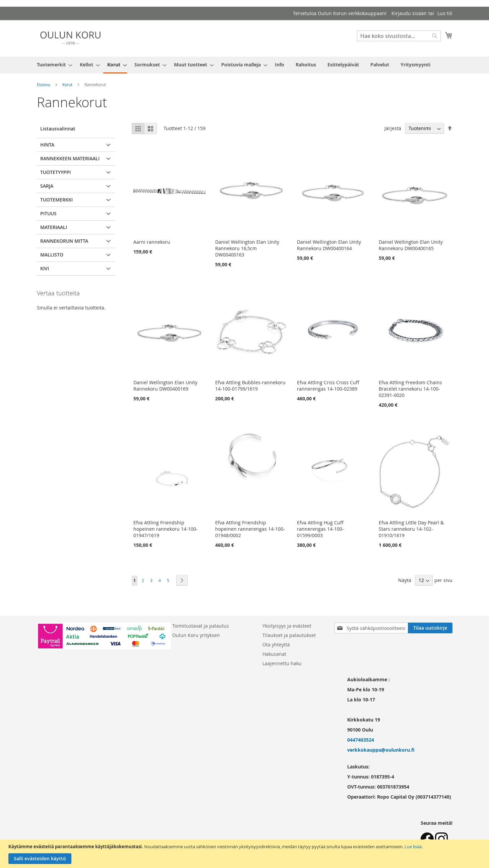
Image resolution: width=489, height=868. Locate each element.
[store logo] (70, 38)
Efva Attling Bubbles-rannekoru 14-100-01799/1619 (250, 386)
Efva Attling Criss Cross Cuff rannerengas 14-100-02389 (328, 386)
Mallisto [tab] (52, 255)
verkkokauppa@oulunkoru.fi (381, 750)
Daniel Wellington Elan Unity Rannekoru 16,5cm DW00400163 (247, 248)
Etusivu (44, 84)
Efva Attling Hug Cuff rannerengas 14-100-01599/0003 (320, 529)
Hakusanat (274, 654)
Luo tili (445, 13)
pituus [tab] (48, 213)
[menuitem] (53, 65)
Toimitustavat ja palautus (201, 626)
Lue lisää (413, 847)
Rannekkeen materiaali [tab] (70, 158)
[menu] (245, 65)
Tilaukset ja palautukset (289, 635)
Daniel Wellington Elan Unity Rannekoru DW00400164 (329, 245)
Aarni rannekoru (152, 242)
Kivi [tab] (45, 268)
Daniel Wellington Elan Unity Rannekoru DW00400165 (411, 245)
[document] (245, 854)
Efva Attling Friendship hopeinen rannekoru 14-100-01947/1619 (166, 529)
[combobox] (399, 36)
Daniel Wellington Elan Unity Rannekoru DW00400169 (165, 386)
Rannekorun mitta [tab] (64, 241)
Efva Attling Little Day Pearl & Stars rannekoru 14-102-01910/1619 (411, 529)
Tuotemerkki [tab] (56, 200)
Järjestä (393, 128)
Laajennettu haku (282, 663)
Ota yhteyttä (276, 645)
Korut (67, 84)
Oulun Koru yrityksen (196, 635)
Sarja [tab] (47, 186)
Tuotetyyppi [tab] (55, 172)
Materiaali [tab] (54, 227)
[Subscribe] (430, 628)
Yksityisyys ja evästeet (287, 626)
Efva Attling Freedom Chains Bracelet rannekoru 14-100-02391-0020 (410, 389)
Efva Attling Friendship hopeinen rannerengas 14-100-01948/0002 (250, 529)
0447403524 (361, 740)
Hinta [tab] (47, 145)
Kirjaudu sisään (409, 13)
